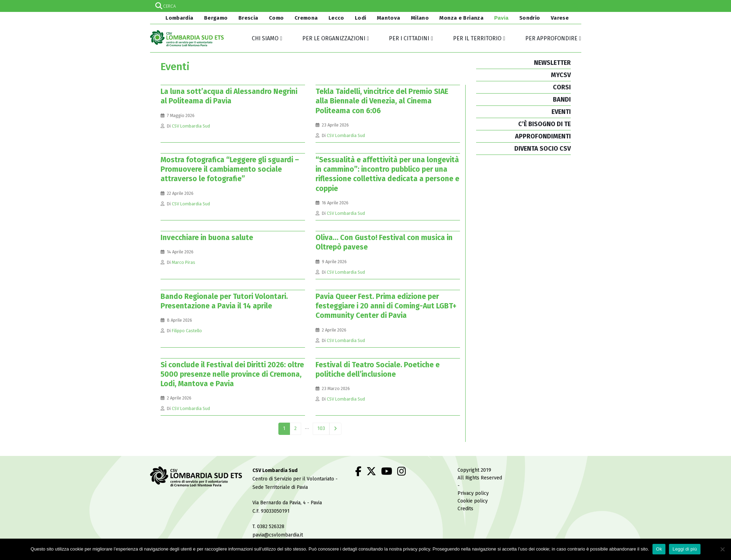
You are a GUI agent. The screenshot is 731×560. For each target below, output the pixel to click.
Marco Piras (184, 262)
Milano (420, 18)
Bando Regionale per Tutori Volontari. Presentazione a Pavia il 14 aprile (224, 301)
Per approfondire (551, 38)
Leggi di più (685, 549)
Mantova (389, 18)
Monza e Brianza (461, 18)
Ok (659, 549)
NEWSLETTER (552, 63)
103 (321, 428)
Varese (560, 18)
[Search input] (365, 6)
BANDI (562, 100)
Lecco (336, 18)
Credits (465, 509)
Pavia (501, 18)
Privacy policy (473, 493)
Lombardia (179, 18)
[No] (722, 549)
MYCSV (561, 75)
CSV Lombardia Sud (191, 126)
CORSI (562, 87)
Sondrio (530, 18)
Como (276, 18)
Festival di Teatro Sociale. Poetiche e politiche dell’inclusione (378, 370)
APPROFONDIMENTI (543, 136)
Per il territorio (477, 38)
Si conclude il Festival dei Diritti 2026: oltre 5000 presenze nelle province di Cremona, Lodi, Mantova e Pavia (232, 374)
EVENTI (561, 112)
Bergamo (216, 18)
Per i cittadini (409, 38)
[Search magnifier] (575, 6)
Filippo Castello (187, 331)
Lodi (361, 18)
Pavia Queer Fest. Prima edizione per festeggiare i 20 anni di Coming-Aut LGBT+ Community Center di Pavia (386, 306)
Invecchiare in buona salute (207, 238)
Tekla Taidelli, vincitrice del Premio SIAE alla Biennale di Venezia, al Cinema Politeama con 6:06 (382, 101)
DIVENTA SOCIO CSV (543, 149)
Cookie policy (473, 501)
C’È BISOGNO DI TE (544, 124)
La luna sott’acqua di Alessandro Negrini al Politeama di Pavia (229, 96)
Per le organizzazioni (334, 38)
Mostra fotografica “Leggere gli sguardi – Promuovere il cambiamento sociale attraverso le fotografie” (230, 169)
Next (335, 429)
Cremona (306, 18)
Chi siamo (265, 38)
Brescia (248, 18)
